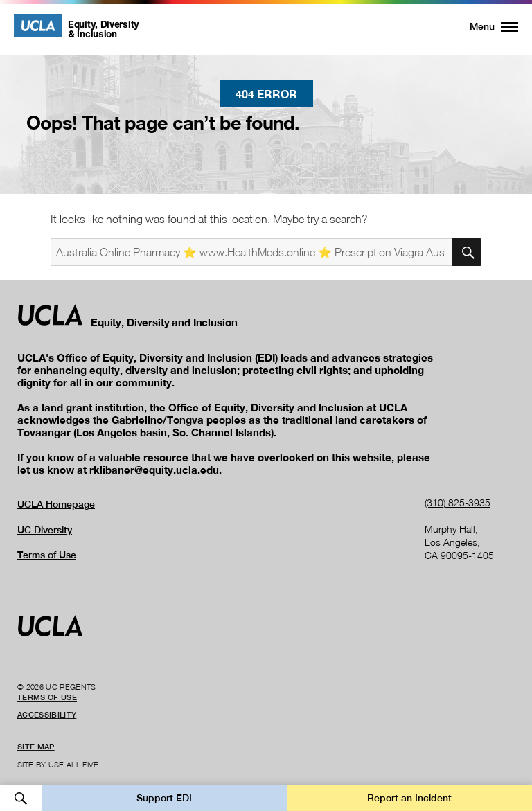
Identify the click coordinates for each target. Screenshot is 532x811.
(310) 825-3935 (458, 502)
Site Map (36, 747)
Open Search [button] (21, 798)
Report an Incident (409, 798)
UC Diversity (45, 530)
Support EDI (164, 798)
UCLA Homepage (56, 504)
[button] (486, 26)
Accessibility (47, 715)
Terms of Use (47, 555)
